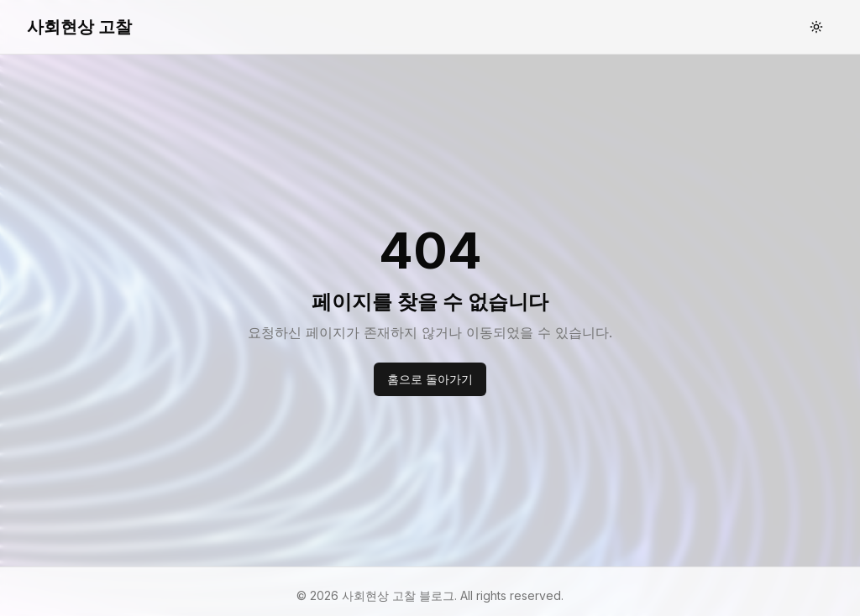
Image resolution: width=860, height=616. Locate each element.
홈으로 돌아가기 (430, 379)
